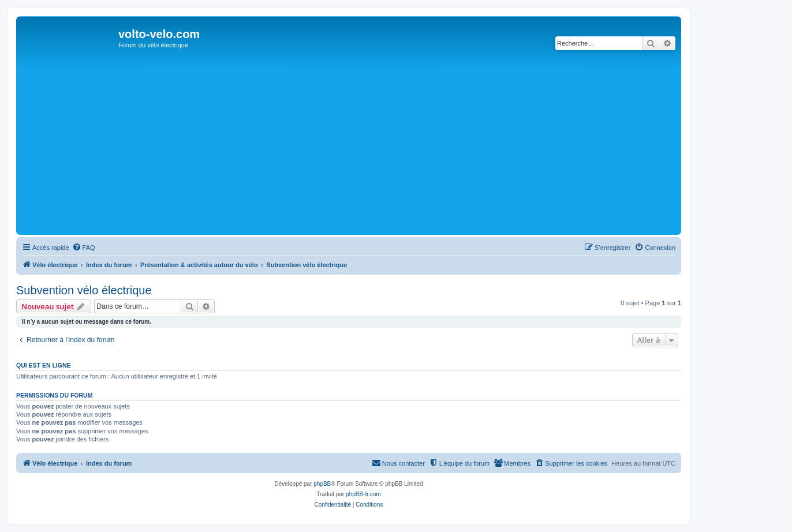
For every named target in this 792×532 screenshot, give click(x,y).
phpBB (322, 484)
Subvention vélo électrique (84, 290)
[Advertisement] (365, 145)
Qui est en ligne (44, 365)
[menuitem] (84, 248)
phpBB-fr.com (363, 494)
